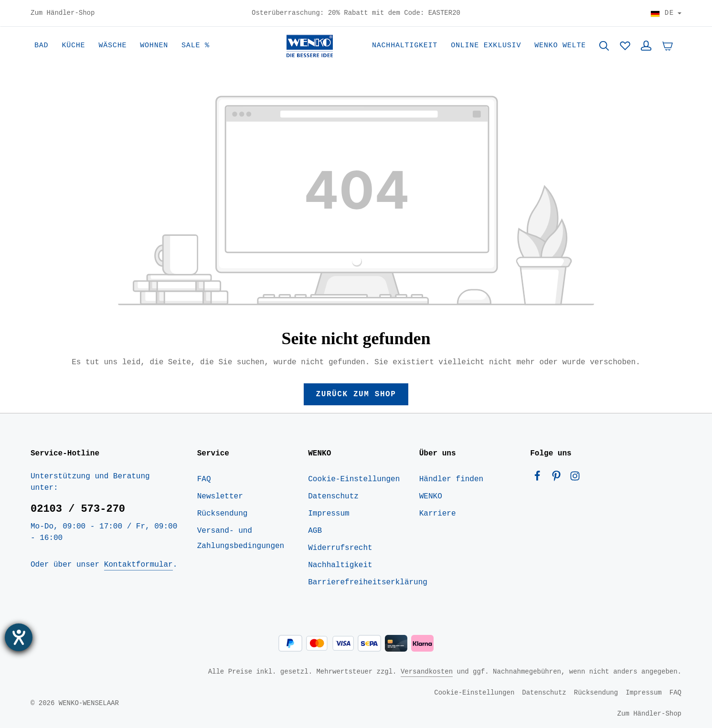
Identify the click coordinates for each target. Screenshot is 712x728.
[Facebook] (540, 478)
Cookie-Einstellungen (354, 479)
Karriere (438, 514)
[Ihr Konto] (646, 46)
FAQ (204, 479)
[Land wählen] (666, 13)
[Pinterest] (559, 478)
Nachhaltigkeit (340, 565)
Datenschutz (333, 496)
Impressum (329, 514)
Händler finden (451, 479)
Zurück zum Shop (356, 394)
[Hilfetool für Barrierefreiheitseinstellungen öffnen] (19, 637)
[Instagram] (575, 478)
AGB (315, 531)
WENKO (431, 496)
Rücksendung (223, 514)
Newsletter (220, 496)
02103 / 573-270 (78, 509)
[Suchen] (604, 46)
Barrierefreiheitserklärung (368, 582)
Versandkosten (427, 671)
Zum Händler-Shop (63, 13)
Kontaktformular (138, 565)
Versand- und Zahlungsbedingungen (241, 538)
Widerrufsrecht (340, 548)
